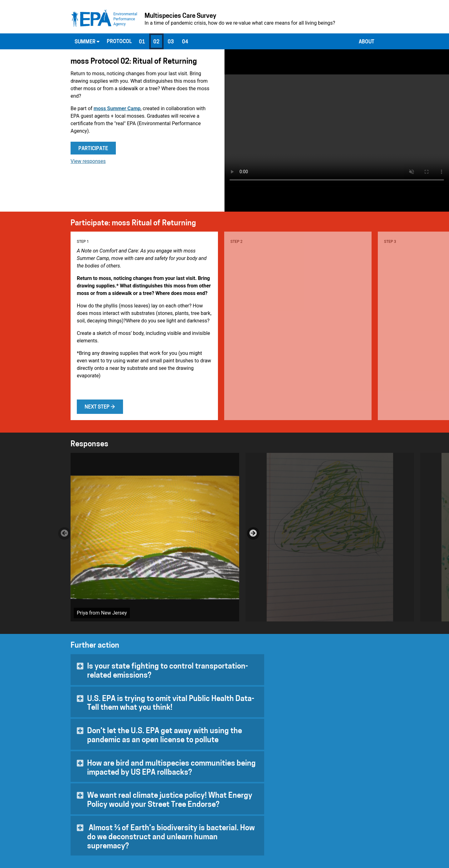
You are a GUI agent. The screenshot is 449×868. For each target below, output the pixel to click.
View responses (88, 161)
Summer (87, 42)
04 (185, 42)
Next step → (100, 407)
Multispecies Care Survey (180, 16)
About (367, 42)
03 (171, 42)
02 (156, 42)
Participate (93, 149)
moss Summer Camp (117, 108)
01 (142, 42)
